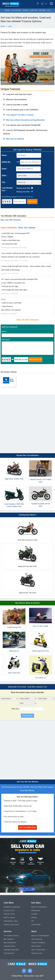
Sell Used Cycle (9, 953)
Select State (38, 3)
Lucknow (12, 918)
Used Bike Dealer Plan (11, 950)
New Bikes (42, 10)
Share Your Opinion (27, 228)
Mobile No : (6, 162)
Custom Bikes (36, 925)
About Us (34, 936)
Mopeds (34, 918)
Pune (13, 911)
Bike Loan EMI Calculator (11, 220)
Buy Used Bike (16, 10)
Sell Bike (8, 10)
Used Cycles (15, 925)
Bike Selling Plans (10, 943)
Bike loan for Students (15, 139)
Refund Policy (36, 946)
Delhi (5, 918)
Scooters (34, 914)
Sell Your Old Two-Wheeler (28, 782)
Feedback (42, 943)
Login (44, 4)
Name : (5, 155)
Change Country (37, 953)
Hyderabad (16, 907)
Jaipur (16, 921)
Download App (44, 936)
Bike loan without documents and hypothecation (25, 120)
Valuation (26, 10)
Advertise (39, 939)
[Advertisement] (27, 423)
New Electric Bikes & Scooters (27, 603)
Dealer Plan (34, 10)
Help (33, 939)
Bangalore (7, 907)
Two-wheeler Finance (11, 936)
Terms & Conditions (27, 197)
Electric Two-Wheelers (39, 907)
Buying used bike (23, 188)
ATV (33, 921)
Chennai (7, 914)
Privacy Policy (40, 950)
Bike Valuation (9, 939)
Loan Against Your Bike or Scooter (20, 115)
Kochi (13, 914)
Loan (49, 10)
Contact (34, 943)
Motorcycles (35, 911)
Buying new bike (23, 192)
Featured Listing (9, 946)
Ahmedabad (8, 921)
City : (4, 182)
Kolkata (6, 925)
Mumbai (7, 911)
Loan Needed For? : (7, 189)
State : (5, 176)
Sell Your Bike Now (27, 827)
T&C (33, 950)
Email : (5, 169)
